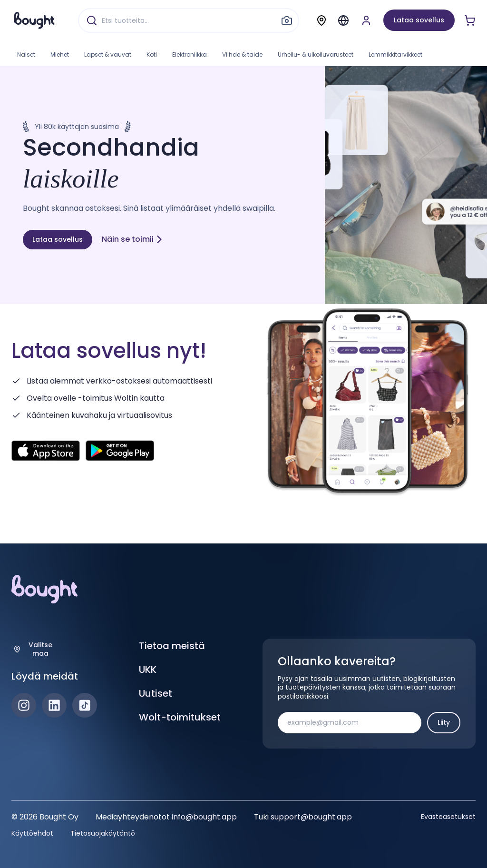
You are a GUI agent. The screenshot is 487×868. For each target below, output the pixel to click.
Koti (152, 54)
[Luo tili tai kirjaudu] (366, 20)
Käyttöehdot (32, 833)
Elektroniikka (190, 54)
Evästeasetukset (448, 817)
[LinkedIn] (54, 705)
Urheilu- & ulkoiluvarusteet (316, 54)
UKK (148, 670)
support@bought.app (311, 817)
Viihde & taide (242, 54)
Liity (444, 722)
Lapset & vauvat (108, 54)
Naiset (26, 54)
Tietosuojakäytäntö (103, 833)
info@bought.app (204, 817)
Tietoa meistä (172, 646)
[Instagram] (24, 705)
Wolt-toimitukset (180, 717)
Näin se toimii (132, 239)
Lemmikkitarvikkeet (395, 54)
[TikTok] (85, 705)
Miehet (60, 54)
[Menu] (343, 20)
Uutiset (156, 693)
